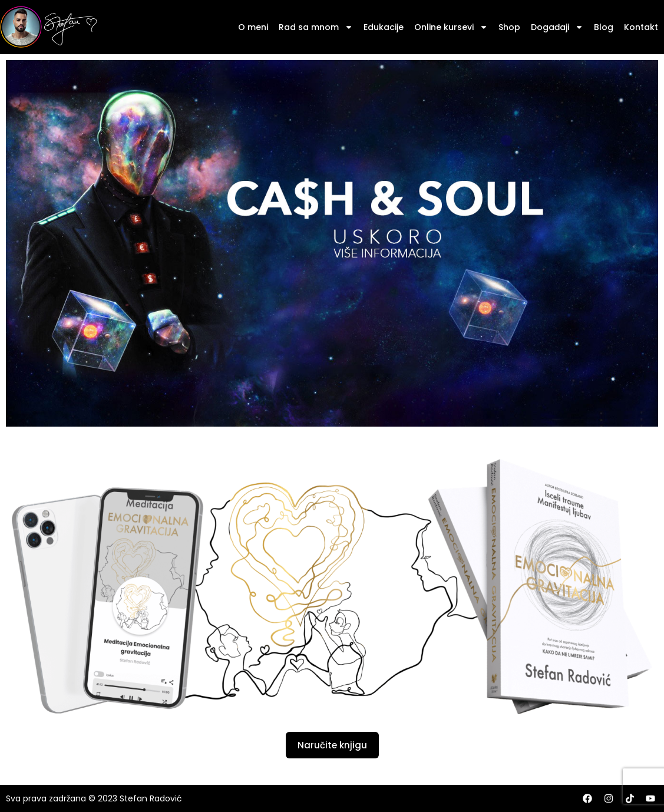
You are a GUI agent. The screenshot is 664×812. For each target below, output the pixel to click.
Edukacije (384, 27)
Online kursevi (451, 27)
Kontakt (641, 27)
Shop (509, 27)
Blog (604, 27)
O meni (253, 27)
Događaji (557, 27)
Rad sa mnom (316, 27)
